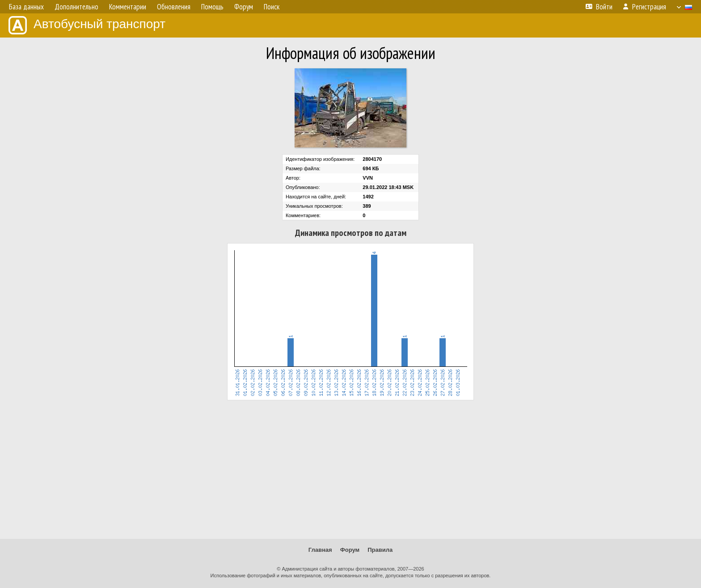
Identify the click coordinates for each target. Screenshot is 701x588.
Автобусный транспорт (87, 25)
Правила (380, 550)
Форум (350, 550)
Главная (320, 550)
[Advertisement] (350, 470)
